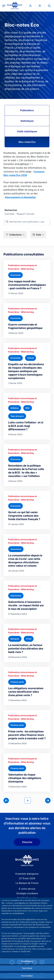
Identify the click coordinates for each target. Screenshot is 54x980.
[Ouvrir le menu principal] (4, 6)
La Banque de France (27, 883)
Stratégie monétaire (27, 893)
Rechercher (11, 210)
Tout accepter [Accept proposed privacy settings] (27, 961)
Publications (27, 110)
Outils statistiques (27, 131)
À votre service (27, 889)
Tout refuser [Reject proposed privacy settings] (27, 968)
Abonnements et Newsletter (20, 197)
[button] (49, 6)
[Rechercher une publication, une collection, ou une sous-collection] (27, 222)
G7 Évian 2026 (27, 878)
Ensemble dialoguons (27, 874)
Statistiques (27, 121)
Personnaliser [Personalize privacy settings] (27, 976)
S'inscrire (27, 842)
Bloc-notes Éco (27, 142)
